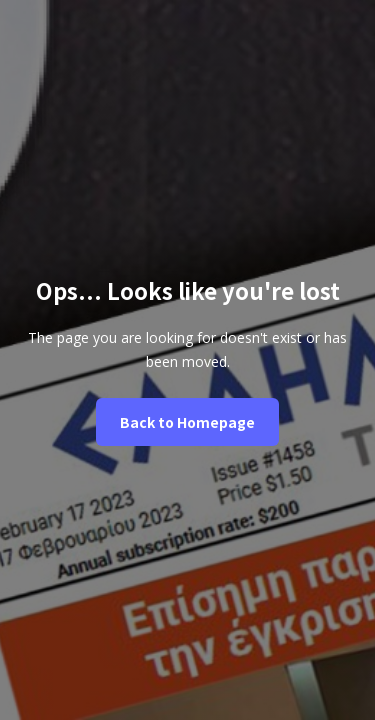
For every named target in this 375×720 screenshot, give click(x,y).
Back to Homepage (187, 422)
